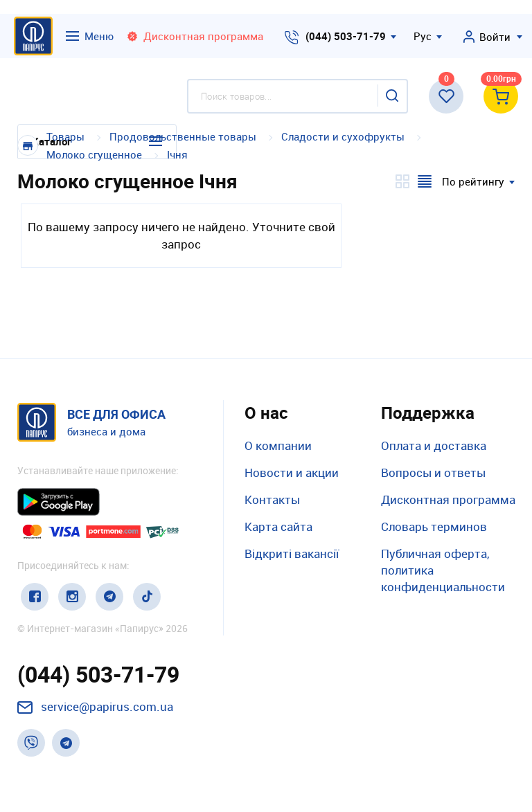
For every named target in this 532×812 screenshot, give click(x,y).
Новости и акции (292, 472)
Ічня (177, 154)
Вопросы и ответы (433, 472)
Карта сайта (278, 526)
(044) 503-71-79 (346, 36)
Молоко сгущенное (94, 154)
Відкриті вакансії (292, 553)
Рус (423, 36)
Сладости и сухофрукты (343, 136)
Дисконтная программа (448, 499)
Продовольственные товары (183, 136)
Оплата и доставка (434, 445)
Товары (65, 136)
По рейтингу (473, 181)
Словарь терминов (434, 526)
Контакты (272, 499)
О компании (278, 445)
